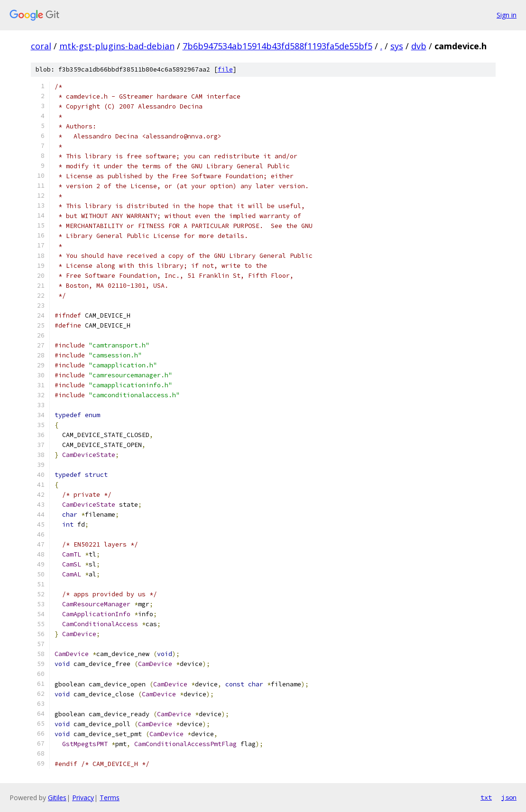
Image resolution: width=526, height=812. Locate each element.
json (509, 797)
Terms (110, 798)
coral (41, 46)
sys (397, 46)
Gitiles (57, 798)
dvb (419, 46)
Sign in (507, 15)
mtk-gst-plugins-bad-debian (117, 46)
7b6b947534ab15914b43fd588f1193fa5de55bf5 (277, 46)
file (225, 69)
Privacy (83, 798)
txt (486, 797)
